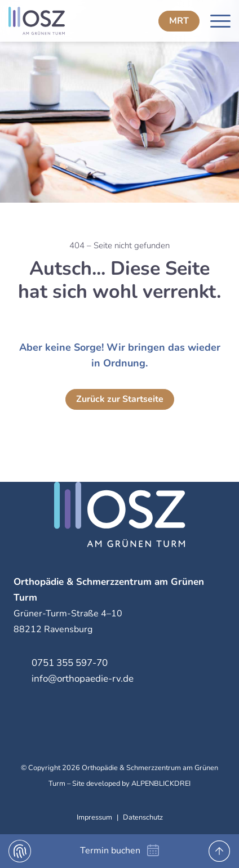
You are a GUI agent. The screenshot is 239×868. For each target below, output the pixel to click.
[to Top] (219, 851)
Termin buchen (110, 851)
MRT (179, 21)
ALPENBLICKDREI (161, 784)
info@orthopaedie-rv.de (83, 679)
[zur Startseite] (61, 21)
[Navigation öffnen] (220, 21)
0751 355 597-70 (70, 663)
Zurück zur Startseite (120, 399)
